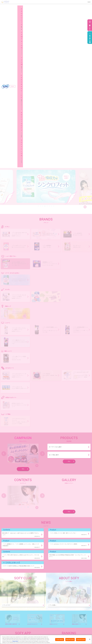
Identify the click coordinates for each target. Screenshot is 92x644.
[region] (46, 639)
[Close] (90, 639)
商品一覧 (6, 625)
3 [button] (43, 49)
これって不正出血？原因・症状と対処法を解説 (65, 484)
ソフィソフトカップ (6, 566)
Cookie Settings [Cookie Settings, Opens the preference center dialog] (60, 640)
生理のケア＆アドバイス (77, 625)
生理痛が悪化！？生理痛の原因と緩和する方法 (65, 500)
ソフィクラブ (30, 628)
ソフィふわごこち (64, 589)
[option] (46, 29)
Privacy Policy (15, 641)
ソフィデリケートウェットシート (8, 603)
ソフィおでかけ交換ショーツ (7, 544)
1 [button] (38, 49)
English (13, 8)
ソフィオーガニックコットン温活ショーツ (10, 574)
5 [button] (47, 49)
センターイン (4, 537)
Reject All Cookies (70, 640)
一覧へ (23, 311)
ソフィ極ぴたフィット (74, 574)
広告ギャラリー (52, 625)
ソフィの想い (7, 628)
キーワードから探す (55, 289)
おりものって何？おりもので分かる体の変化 (65, 489)
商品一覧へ (85, 526)
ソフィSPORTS (45, 535)
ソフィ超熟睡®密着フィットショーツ (54, 574)
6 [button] (49, 49)
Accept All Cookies (81, 640)
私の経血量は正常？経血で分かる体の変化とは (65, 506)
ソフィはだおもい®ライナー (47, 589)
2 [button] (40, 49)
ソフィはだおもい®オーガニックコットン (10, 535)
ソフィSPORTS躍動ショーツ (32, 574)
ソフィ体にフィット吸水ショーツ (8, 581)
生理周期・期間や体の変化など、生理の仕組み (65, 495)
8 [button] (54, 49)
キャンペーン (30, 625)
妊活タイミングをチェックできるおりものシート (12, 596)
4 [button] (45, 49)
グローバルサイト (75, 628)
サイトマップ (52, 628)
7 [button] (52, 49)
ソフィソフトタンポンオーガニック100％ (10, 559)
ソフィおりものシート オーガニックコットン (11, 589)
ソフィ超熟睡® (77, 535)
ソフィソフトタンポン (31, 559)
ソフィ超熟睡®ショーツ (26, 544)
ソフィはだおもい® (30, 535)
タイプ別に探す (54, 297)
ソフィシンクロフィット (7, 552)
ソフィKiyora (31, 589)
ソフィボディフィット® (61, 535)
